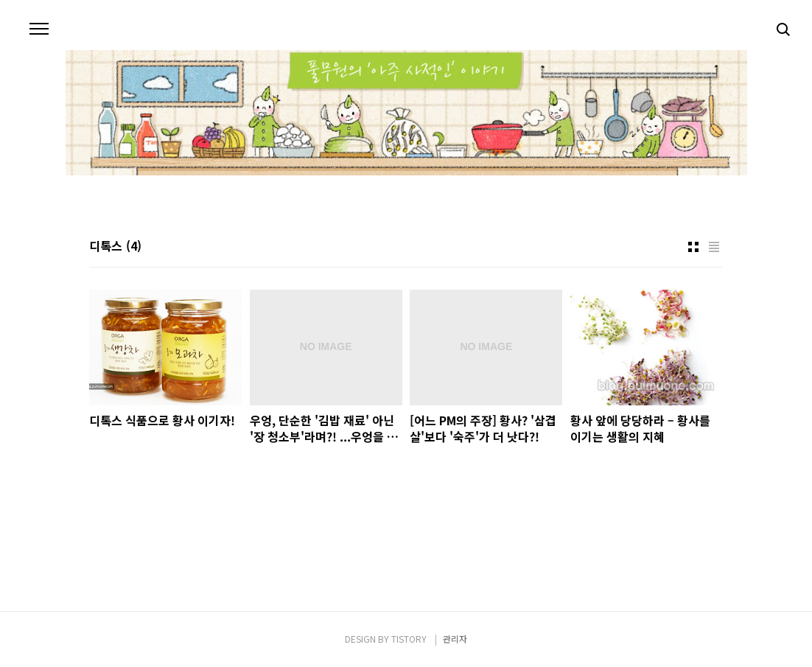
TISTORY (409, 639)
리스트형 (714, 247)
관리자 (455, 639)
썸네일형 (693, 247)
